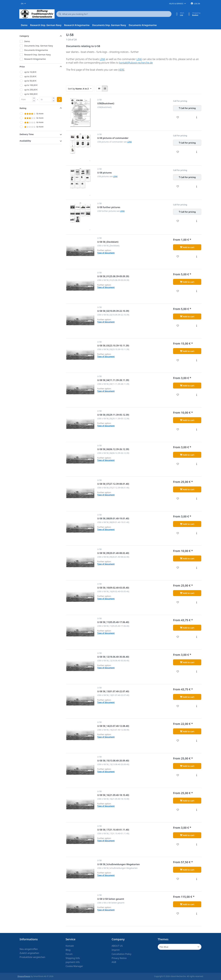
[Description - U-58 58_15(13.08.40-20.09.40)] (197, 775)
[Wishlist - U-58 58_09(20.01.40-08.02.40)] (178, 568)
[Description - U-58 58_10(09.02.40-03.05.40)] (197, 602)
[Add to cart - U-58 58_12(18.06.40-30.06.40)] (187, 662)
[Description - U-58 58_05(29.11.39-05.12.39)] (197, 429)
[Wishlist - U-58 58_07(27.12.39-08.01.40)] (178, 499)
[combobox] (23, 4)
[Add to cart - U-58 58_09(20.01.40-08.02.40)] (187, 558)
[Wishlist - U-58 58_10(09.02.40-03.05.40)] (178, 602)
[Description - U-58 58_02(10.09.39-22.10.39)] (197, 326)
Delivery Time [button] (27, 134)
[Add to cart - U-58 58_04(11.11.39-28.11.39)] (187, 386)
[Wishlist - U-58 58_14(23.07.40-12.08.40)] (178, 741)
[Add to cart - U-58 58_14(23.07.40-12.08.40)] (187, 731)
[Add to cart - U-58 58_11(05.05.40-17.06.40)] (187, 628)
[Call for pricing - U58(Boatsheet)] (187, 108)
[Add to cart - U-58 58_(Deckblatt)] (187, 247)
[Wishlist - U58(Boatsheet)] (178, 117)
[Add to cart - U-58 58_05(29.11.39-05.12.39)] (187, 420)
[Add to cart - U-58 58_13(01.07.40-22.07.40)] (187, 697)
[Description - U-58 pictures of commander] (197, 152)
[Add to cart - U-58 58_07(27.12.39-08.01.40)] (187, 489)
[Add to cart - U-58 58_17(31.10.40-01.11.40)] (187, 835)
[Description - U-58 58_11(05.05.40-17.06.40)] (197, 637)
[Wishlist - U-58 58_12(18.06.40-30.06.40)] (178, 671)
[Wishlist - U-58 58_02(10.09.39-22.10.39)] (178, 326)
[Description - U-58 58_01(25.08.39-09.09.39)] (197, 291)
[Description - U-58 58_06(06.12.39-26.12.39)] (197, 464)
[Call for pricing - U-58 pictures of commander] (187, 143)
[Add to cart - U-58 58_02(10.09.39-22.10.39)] (187, 316)
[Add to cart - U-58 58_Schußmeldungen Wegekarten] (187, 870)
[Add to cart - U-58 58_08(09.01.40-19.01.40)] (187, 524)
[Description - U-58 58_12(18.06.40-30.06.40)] (197, 671)
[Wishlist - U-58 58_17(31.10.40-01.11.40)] (178, 844)
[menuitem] (24, 25)
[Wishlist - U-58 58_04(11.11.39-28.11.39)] (178, 395)
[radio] (99, 89)
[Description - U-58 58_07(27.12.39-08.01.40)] (197, 499)
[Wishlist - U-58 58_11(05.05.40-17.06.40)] (178, 637)
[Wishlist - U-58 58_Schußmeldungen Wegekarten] (178, 879)
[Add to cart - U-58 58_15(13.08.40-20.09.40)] (187, 766)
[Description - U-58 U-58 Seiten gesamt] (197, 913)
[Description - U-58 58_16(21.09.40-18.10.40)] (197, 810)
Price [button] (22, 67)
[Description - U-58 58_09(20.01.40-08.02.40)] (197, 568)
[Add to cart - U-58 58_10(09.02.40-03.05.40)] (187, 593)
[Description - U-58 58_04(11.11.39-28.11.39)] (197, 395)
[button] (34, 101)
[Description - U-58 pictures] (197, 186)
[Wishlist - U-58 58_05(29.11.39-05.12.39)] (178, 429)
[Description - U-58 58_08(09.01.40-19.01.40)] (197, 533)
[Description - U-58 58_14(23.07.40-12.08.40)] (197, 741)
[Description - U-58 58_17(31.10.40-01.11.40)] (197, 844)
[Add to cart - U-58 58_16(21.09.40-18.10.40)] (187, 801)
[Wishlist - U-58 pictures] (178, 186)
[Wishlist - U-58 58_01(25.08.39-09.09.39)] (178, 291)
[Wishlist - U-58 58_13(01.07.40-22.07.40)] (178, 706)
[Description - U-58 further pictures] (197, 221)
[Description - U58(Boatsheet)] (197, 117)
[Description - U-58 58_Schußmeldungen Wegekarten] (197, 879)
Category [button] (24, 36)
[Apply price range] (59, 99)
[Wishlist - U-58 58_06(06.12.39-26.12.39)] (178, 464)
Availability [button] (25, 141)
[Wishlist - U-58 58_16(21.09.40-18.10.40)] (178, 810)
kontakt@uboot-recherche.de (136, 63)
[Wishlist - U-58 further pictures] (178, 221)
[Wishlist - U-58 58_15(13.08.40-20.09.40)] (178, 775)
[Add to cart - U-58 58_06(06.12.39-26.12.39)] (187, 455)
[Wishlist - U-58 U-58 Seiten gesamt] (178, 913)
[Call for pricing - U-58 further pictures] (187, 212)
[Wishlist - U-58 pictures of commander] (178, 152)
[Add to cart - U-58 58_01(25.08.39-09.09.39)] (187, 282)
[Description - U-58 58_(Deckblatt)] (197, 256)
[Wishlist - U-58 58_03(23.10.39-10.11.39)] (178, 360)
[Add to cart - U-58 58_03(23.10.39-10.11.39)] (187, 351)
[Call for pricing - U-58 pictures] (187, 177)
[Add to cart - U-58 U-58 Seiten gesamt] (187, 904)
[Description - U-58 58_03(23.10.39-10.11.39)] (197, 360)
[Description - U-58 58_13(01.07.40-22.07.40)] (197, 706)
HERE (121, 70)
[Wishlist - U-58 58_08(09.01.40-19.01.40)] (178, 533)
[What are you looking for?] (114, 14)
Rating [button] (23, 108)
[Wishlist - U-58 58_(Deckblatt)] (178, 256)
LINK (102, 59)
